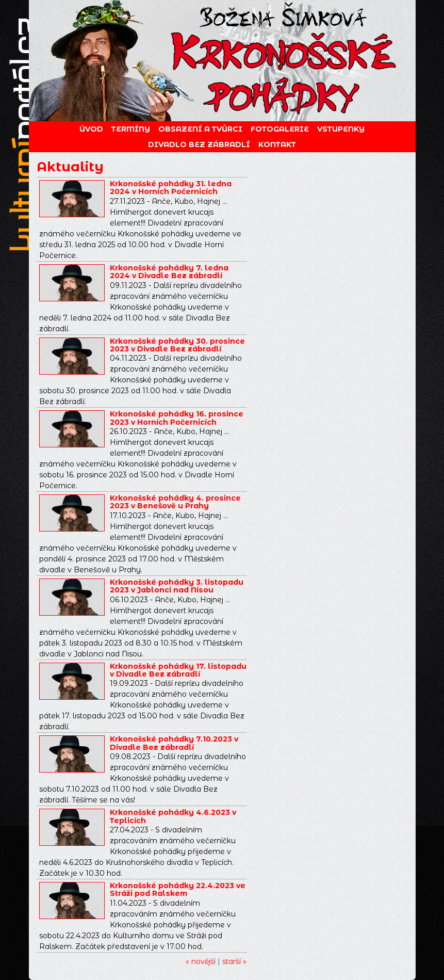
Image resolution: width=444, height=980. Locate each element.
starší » (234, 961)
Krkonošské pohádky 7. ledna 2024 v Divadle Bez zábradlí (169, 272)
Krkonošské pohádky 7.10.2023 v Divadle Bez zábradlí (174, 743)
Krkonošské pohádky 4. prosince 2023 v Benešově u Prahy (175, 502)
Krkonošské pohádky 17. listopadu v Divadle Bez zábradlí (178, 670)
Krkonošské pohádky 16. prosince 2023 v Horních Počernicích (177, 418)
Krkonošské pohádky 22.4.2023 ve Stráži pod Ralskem (178, 889)
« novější (201, 961)
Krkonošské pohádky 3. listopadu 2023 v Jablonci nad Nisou (177, 586)
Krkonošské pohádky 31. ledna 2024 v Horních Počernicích (171, 188)
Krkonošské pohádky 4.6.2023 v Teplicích (173, 816)
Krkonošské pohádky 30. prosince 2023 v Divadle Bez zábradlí (177, 345)
